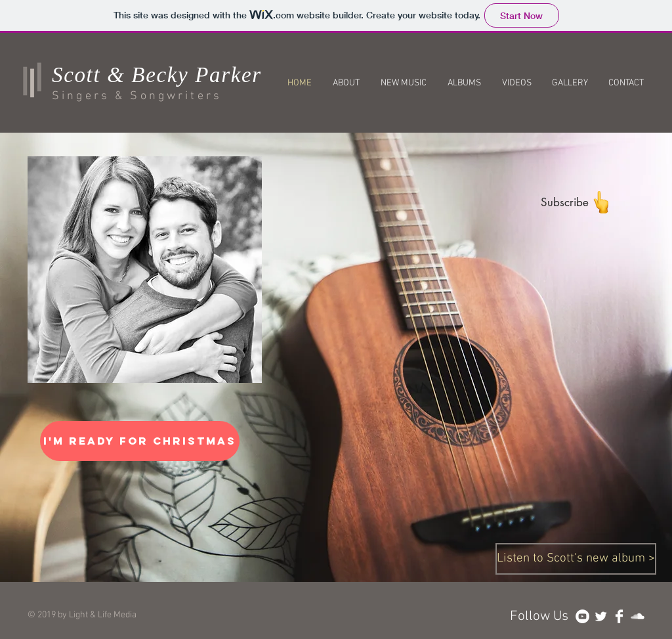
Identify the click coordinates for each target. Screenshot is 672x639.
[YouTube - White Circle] (582, 616)
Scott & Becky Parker (157, 75)
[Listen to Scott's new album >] (576, 559)
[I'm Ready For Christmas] (140, 441)
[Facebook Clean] (619, 616)
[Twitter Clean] (601, 616)
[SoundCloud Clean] (638, 616)
